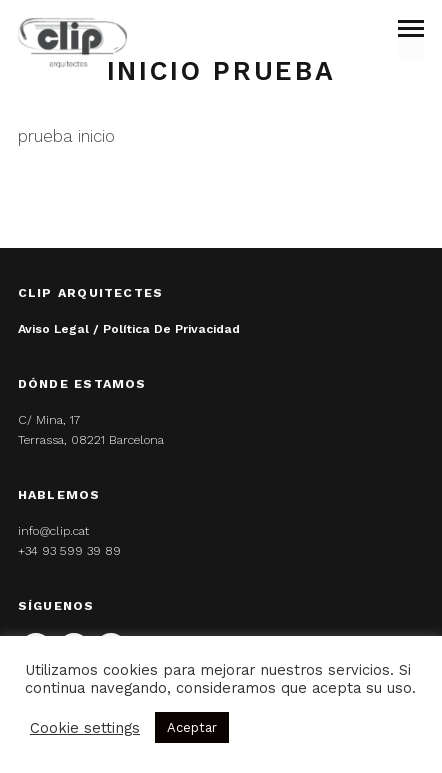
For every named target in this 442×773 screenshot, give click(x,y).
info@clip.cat (53, 531)
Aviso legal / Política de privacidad (129, 329)
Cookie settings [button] (85, 728)
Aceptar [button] (192, 727)
